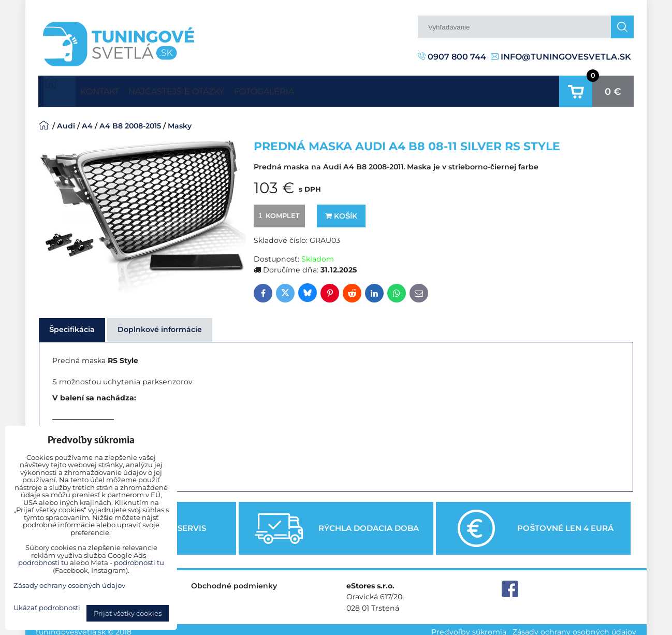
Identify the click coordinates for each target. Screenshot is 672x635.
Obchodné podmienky (234, 581)
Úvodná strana (60, 89)
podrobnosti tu (43, 562)
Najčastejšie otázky (204, 89)
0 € (613, 89)
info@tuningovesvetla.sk (561, 57)
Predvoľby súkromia (469, 627)
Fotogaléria (310, 89)
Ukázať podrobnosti (47, 608)
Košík (341, 211)
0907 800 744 (452, 57)
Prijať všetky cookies (128, 613)
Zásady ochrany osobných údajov (574, 627)
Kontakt (109, 89)
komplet (277, 211)
